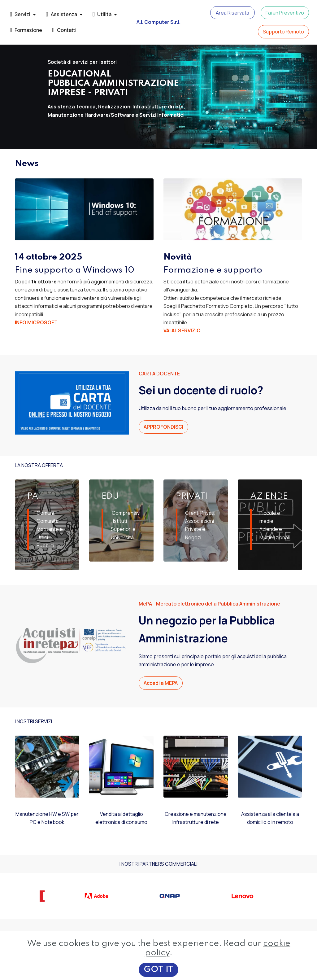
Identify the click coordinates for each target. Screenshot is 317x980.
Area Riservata (232, 13)
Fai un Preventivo (285, 13)
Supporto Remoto (283, 32)
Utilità (102, 14)
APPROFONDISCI (163, 427)
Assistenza (61, 14)
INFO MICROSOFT (36, 322)
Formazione (26, 30)
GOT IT (158, 970)
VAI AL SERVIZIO (182, 330)
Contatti (64, 30)
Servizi (20, 14)
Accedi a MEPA (161, 683)
